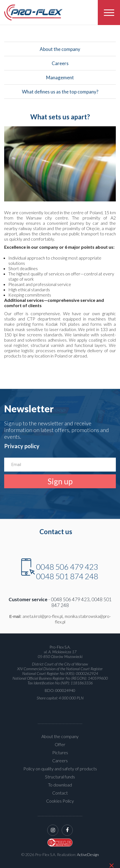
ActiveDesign (88, 855)
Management (60, 80)
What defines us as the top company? (60, 94)
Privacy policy (22, 446)
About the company (60, 51)
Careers (60, 65)
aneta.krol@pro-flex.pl (42, 616)
